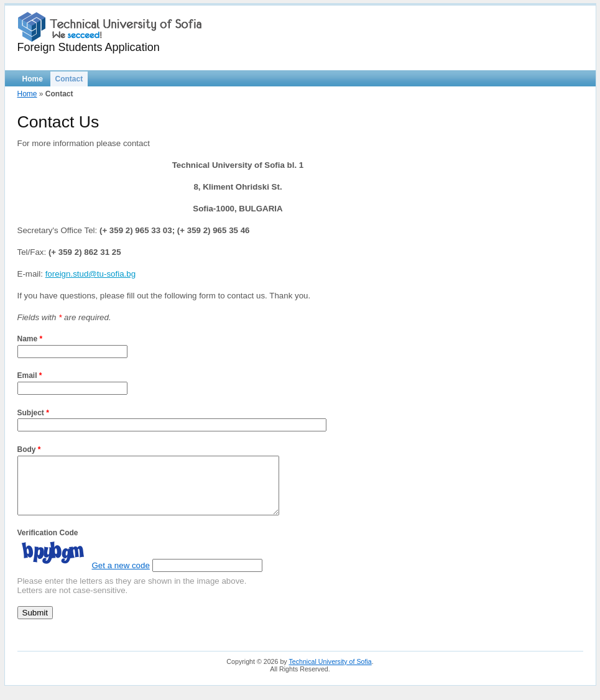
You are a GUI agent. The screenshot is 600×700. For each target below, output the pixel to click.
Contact (69, 79)
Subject (33, 413)
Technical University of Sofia (330, 673)
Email (30, 375)
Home (33, 79)
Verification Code (48, 544)
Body (29, 449)
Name (30, 339)
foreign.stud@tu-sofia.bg (90, 274)
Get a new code (121, 577)
